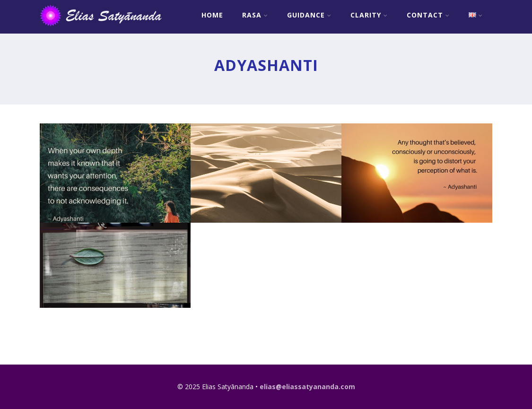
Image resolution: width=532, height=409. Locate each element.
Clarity (369, 15)
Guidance (309, 15)
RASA (255, 15)
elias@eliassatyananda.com (307, 387)
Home (212, 15)
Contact (428, 15)
